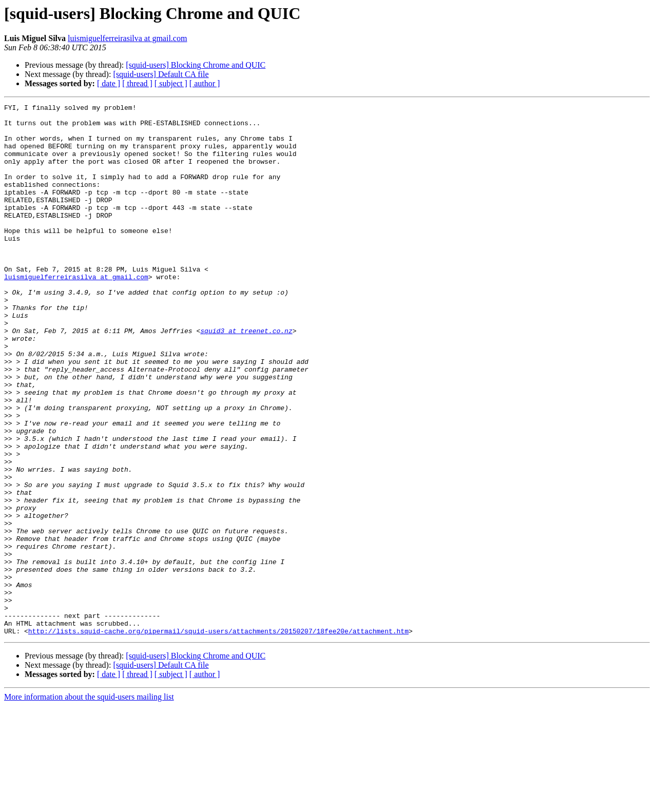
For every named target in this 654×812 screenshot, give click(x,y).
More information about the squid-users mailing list (89, 803)
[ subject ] (171, 83)
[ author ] (205, 83)
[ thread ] (137, 83)
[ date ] (109, 83)
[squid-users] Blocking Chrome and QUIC (196, 65)
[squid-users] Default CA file (161, 74)
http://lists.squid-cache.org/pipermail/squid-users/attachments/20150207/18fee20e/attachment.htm (218, 737)
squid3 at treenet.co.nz (246, 377)
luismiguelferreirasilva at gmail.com (127, 38)
